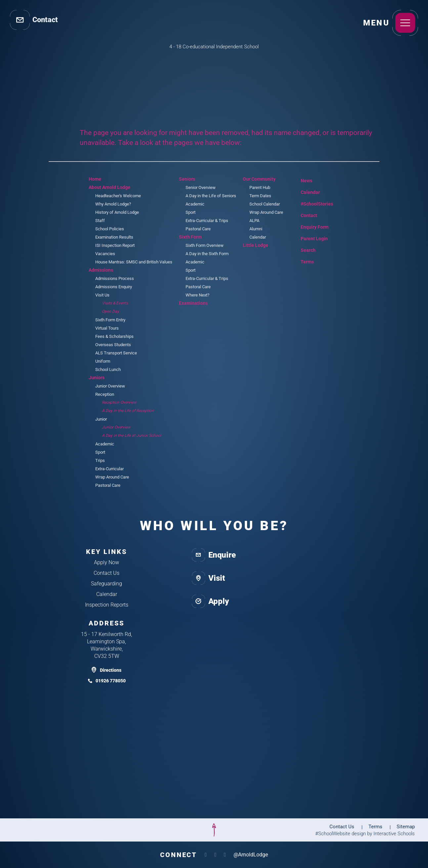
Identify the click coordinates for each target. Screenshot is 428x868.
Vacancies (105, 254)
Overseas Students (113, 345)
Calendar (258, 237)
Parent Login (309, 237)
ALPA (254, 221)
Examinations (193, 303)
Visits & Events (115, 303)
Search (303, 249)
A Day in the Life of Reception (128, 411)
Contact (304, 215)
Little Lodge (256, 245)
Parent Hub (260, 187)
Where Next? (197, 295)
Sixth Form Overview (205, 245)
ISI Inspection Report (115, 245)
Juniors (97, 378)
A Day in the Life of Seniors (211, 196)
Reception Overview (119, 402)
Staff (100, 221)
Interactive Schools (394, 834)
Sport (100, 452)
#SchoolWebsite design (341, 834)
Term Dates (260, 196)
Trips (100, 460)
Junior (101, 419)
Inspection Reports (107, 605)
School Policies (110, 229)
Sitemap (406, 827)
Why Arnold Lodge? (113, 204)
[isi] (103, 830)
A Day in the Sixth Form (207, 254)
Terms (303, 261)
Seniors (187, 179)
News (301, 180)
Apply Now (107, 562)
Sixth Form (190, 237)
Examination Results (114, 237)
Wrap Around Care (112, 477)
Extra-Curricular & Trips (207, 221)
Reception (105, 394)
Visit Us (102, 295)
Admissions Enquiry (114, 287)
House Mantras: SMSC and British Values (134, 262)
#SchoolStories (312, 204)
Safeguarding (107, 584)
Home (95, 179)
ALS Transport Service (116, 353)
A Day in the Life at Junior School (131, 435)
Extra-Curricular (109, 469)
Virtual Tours (107, 328)
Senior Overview (201, 187)
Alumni (256, 229)
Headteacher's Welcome (118, 196)
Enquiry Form (310, 226)
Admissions (101, 270)
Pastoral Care (108, 485)
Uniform (103, 361)
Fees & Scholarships (114, 336)
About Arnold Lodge (109, 187)
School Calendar (265, 204)
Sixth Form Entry (110, 320)
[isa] (43, 830)
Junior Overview (110, 386)
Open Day (110, 311)
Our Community (259, 179)
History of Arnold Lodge (117, 212)
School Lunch (108, 369)
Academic (105, 444)
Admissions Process (115, 278)
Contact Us (107, 573)
